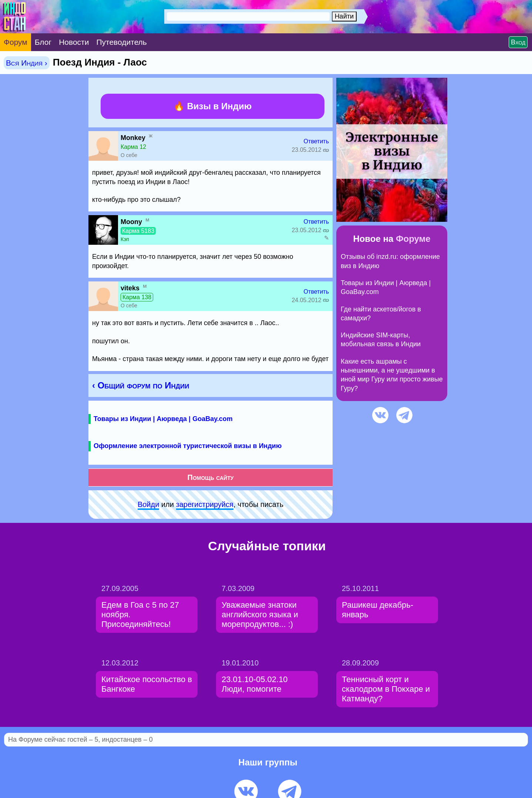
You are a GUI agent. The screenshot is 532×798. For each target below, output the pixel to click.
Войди (148, 504)
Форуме (413, 239)
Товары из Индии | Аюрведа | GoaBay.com (163, 419)
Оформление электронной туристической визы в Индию (188, 446)
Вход (518, 42)
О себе (129, 155)
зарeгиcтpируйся (205, 504)
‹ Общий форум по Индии (141, 385)
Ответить (316, 141)
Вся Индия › (27, 63)
